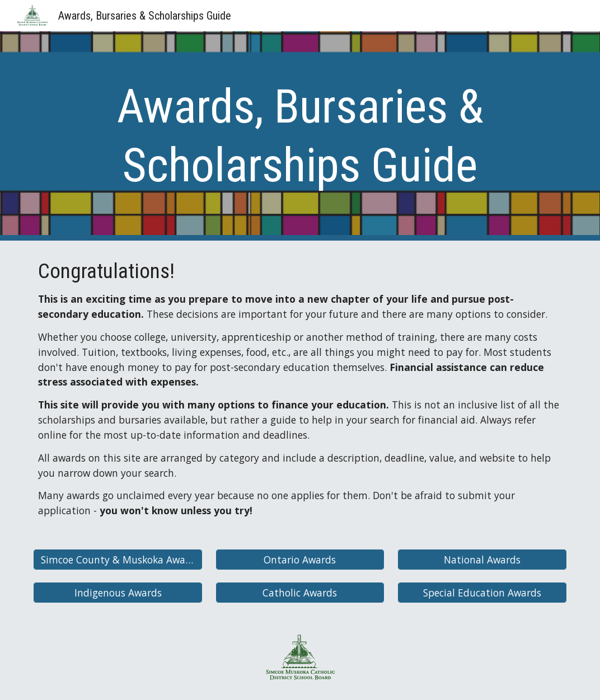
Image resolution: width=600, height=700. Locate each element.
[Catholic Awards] (300, 592)
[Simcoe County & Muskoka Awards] (118, 560)
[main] (300, 136)
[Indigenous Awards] (118, 592)
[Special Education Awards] (482, 592)
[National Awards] (482, 560)
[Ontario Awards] (300, 560)
